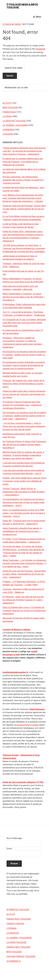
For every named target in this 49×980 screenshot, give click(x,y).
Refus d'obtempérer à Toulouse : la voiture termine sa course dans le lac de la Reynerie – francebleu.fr (24, 297)
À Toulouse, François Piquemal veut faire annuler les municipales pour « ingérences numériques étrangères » (22, 405)
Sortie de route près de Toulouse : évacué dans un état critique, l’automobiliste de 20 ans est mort (24, 209)
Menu (39, 17)
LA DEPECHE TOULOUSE (14, 121)
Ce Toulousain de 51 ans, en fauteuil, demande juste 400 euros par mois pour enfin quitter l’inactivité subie (24, 323)
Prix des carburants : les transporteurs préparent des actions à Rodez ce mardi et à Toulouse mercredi (23, 180)
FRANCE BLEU (9, 112)
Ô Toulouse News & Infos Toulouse (22, 6)
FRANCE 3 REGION (15, 924)
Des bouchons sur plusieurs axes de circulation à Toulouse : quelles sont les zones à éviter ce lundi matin (24, 355)
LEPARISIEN (8, 130)
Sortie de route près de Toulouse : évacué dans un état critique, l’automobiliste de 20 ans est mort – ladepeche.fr (24, 574)
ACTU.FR (7, 103)
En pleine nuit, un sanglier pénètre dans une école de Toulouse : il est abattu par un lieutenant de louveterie (23, 162)
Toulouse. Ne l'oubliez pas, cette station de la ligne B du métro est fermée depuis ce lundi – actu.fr (24, 384)
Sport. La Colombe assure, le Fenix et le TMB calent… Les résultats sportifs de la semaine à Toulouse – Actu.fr (24, 513)
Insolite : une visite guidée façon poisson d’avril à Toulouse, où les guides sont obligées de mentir (24, 481)
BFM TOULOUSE (10, 108)
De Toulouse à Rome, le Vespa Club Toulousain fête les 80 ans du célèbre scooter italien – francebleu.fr (24, 445)
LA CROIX (7, 116)
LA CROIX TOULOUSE (16, 942)
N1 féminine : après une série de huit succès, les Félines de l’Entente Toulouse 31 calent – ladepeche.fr (23, 600)
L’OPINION (11, 928)
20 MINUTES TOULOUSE (18, 910)
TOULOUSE (8, 134)
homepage (40, 49)
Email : (10, 849)
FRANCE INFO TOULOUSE (18, 947)
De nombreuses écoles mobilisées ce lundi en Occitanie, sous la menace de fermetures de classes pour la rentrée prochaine (24, 365)
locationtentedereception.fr (15, 672)
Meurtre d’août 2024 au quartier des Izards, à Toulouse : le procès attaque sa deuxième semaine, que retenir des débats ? (23, 455)
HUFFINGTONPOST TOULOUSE (21, 956)
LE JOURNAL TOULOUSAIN (15, 125)
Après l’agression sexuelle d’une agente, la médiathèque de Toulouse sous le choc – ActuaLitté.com (22, 531)
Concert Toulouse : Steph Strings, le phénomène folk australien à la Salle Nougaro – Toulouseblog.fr (24, 492)
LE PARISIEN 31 (14, 961)
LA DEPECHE (13, 933)
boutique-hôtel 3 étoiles (28, 725)
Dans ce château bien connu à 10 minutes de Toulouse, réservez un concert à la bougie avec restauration (24, 611)
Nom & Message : (15, 838)
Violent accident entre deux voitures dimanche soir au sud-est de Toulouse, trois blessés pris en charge (24, 394)
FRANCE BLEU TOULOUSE (19, 919)
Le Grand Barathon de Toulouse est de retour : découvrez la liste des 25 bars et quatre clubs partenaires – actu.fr (24, 502)
